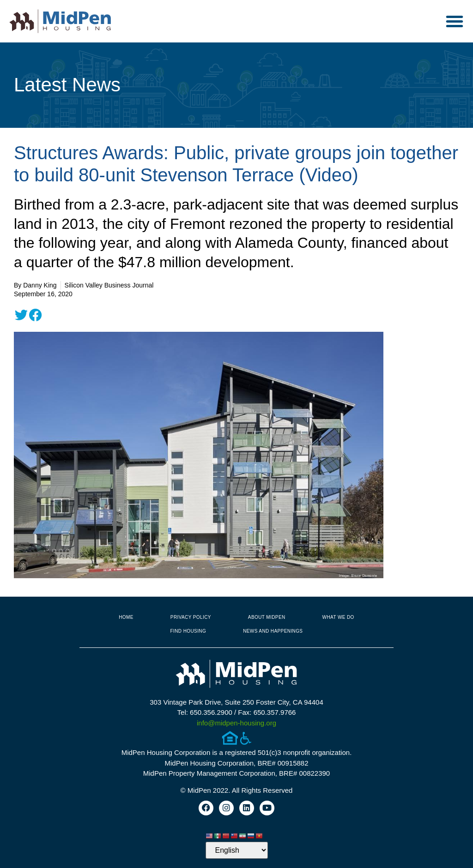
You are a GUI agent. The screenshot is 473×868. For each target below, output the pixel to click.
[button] (455, 21)
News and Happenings (273, 631)
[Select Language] (237, 850)
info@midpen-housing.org (236, 723)
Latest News (67, 85)
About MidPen (267, 617)
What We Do (338, 617)
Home (126, 617)
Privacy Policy (191, 617)
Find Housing (188, 631)
